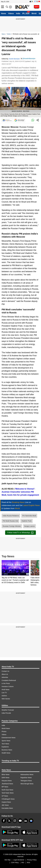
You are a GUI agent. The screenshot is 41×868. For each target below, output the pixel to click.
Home (3, 13)
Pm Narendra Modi (29, 516)
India (18, 13)
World (34, 13)
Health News (6, 753)
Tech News (5, 744)
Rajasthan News (26, 778)
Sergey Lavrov (29, 526)
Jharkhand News (7, 784)
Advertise (5, 677)
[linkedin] (26, 821)
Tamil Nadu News (8, 793)
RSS (28, 863)
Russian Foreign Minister (12, 526)
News (3, 34)
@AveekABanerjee (29, 59)
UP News (5, 796)
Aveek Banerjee (14, 59)
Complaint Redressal (9, 680)
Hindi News (6, 690)
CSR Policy (15, 863)
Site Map (7, 860)
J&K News (5, 805)
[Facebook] (4, 821)
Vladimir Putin (27, 521)
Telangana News (26, 781)
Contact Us (5, 671)
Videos (11, 13)
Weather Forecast (8, 710)
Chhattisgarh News (8, 799)
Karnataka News (7, 808)
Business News (7, 750)
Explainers (5, 747)
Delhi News (6, 778)
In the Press (6, 683)
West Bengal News (27, 784)
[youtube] (20, 821)
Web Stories (6, 699)
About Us (5, 674)
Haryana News (7, 781)
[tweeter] (9, 821)
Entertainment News (9, 738)
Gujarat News (6, 802)
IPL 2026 (26, 13)
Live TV (4, 693)
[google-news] (31, 821)
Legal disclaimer (19, 860)
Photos (4, 731)
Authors (4, 696)
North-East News (7, 790)
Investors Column (8, 686)
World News (6, 728)
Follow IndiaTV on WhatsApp (20, 533)
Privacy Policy (32, 860)
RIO (23, 863)
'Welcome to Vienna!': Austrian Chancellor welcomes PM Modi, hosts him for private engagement (20, 492)
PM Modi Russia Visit (10, 521)
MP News (5, 787)
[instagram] (15, 821)
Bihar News (6, 775)
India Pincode (6, 713)
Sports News (6, 741)
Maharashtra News (27, 775)
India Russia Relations (11, 516)
